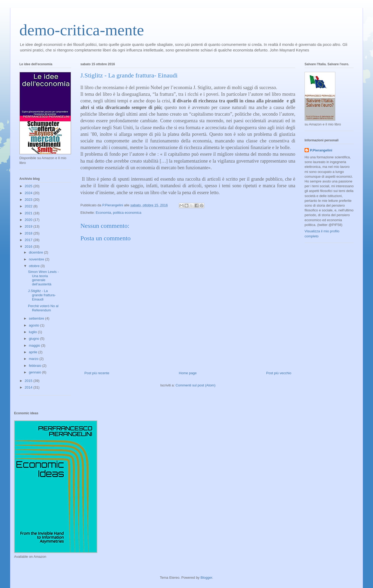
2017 (29, 240)
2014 (29, 387)
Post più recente (97, 373)
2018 (29, 233)
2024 (29, 193)
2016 (29, 247)
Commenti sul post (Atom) (196, 385)
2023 (29, 200)
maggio (35, 345)
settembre (37, 318)
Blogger (206, 578)
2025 (29, 186)
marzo (34, 359)
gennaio (36, 372)
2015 (29, 381)
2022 (29, 206)
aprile (34, 352)
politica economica (127, 213)
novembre (37, 259)
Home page (188, 373)
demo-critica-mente (82, 30)
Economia (103, 213)
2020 (29, 220)
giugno (35, 339)
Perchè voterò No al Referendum (43, 308)
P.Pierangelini (321, 150)
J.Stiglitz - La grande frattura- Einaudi (42, 295)
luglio (33, 332)
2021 (29, 213)
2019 (29, 226)
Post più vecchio (279, 373)
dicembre (36, 252)
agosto (35, 325)
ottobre (35, 266)
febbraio (36, 366)
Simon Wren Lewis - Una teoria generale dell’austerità (43, 278)
